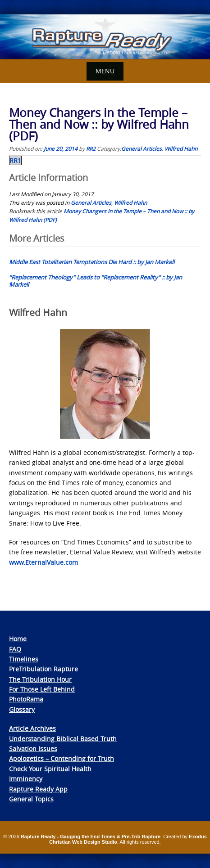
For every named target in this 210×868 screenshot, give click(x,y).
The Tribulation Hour (40, 679)
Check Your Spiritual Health (50, 769)
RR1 (15, 160)
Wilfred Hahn (181, 148)
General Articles (142, 148)
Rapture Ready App (38, 789)
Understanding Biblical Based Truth (63, 739)
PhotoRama (26, 699)
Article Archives (32, 728)
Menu (105, 71)
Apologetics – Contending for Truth (62, 758)
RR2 (91, 148)
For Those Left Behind (42, 689)
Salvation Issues (33, 749)
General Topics (31, 799)
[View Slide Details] (105, 37)
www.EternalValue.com (43, 562)
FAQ (15, 649)
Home (18, 639)
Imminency (26, 779)
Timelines (24, 659)
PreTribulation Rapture (43, 669)
